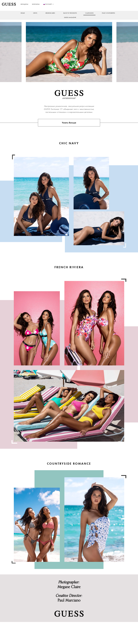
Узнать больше (69, 128)
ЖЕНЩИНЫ (24, 4)
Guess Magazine (70, 17)
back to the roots (70, 13)
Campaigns (89, 13)
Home (23, 13)
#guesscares (50, 13)
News (35, 13)
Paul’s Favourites (108, 13)
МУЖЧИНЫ (36, 4)
